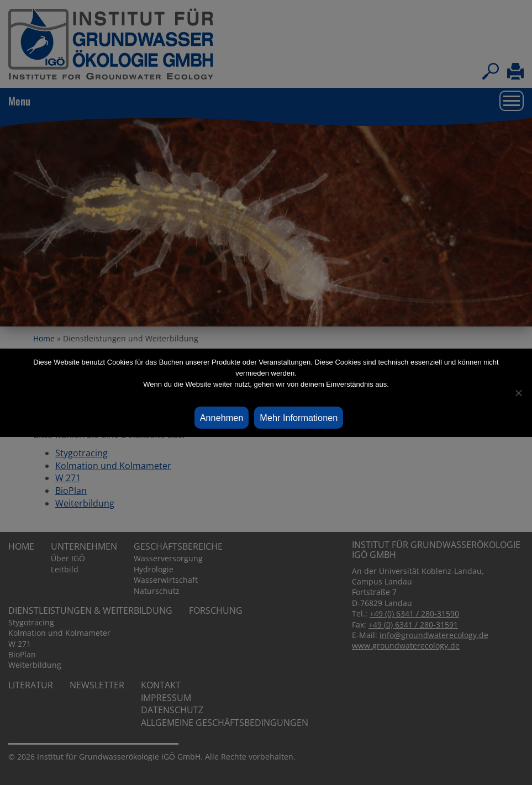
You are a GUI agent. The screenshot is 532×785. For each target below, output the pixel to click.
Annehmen (222, 418)
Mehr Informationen (299, 418)
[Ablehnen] (518, 393)
